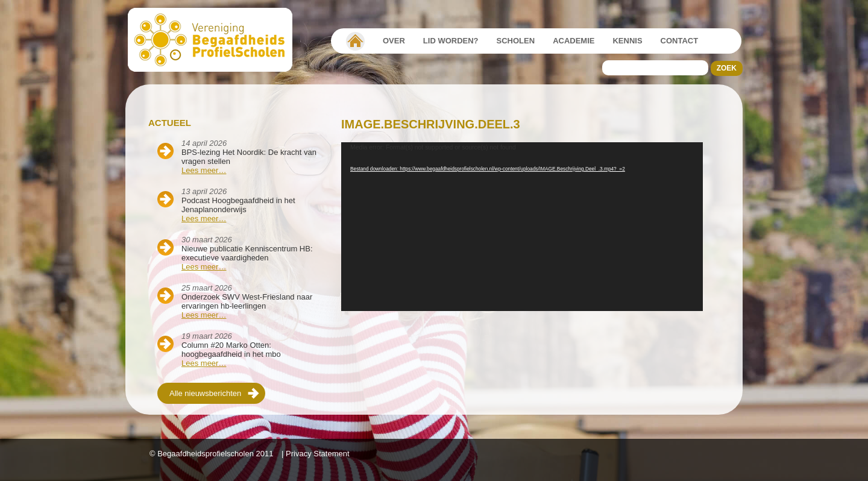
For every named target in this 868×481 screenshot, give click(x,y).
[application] (522, 227)
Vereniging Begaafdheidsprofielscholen (355, 41)
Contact (680, 41)
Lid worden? (451, 41)
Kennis (627, 41)
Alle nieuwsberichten (205, 393)
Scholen (516, 41)
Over (394, 41)
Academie (574, 41)
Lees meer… (204, 170)
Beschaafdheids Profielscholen (215, 40)
